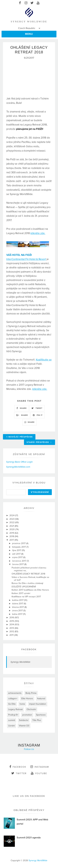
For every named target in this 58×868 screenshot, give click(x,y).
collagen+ (13, 699)
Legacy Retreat (15, 709)
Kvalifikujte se (44, 360)
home (22, 704)
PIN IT (38, 415)
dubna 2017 (18, 604)
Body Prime (31, 693)
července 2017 (19, 561)
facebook (18, 767)
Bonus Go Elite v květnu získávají (27, 583)
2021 (12, 526)
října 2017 (17, 550)
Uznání (12, 726)
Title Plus (37, 720)
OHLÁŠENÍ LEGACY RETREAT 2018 (28, 574)
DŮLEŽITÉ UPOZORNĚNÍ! (24, 587)
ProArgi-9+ (13, 715)
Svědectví (24, 720)
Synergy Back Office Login (19, 462)
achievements (15, 693)
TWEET (37, 408)
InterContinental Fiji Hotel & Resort (26, 259)
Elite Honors (27, 699)
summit (12, 720)
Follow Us (29, 749)
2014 (12, 625)
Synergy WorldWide (20, 662)
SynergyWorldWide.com (18, 467)
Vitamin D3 (24, 726)
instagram (40, 767)
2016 (12, 618)
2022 (12, 522)
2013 (12, 628)
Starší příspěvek (39, 442)
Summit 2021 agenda (29, 838)
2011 (12, 635)
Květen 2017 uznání (21, 593)
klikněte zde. (38, 233)
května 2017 (18, 600)
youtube (39, 773)
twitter (19, 773)
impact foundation (38, 704)
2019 (12, 533)
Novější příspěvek (20, 437)
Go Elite (12, 704)
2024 (12, 515)
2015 (12, 621)
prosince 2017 (19, 543)
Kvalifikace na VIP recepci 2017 (26, 597)
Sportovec (41, 715)
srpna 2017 (18, 557)
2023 (12, 519)
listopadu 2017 (19, 547)
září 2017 (17, 554)
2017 (12, 540)
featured (41, 699)
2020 (12, 529)
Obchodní (31, 709)
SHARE (22, 408)
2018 (12, 536)
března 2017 (18, 607)
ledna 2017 (18, 614)
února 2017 (18, 611)
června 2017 (18, 564)
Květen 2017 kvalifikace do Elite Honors (30, 590)
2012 (12, 631)
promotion (27, 715)
